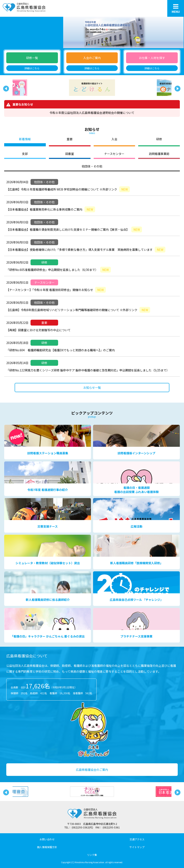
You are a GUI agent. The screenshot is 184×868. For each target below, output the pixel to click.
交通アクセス (137, 839)
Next (177, 88)
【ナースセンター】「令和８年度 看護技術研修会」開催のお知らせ (56, 290)
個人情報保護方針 (47, 847)
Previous (5, 88)
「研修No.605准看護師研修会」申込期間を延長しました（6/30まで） (59, 270)
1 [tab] (89, 44)
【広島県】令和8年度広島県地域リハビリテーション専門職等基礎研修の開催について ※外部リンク (78, 310)
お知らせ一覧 (92, 388)
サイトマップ (137, 847)
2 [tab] (95, 44)
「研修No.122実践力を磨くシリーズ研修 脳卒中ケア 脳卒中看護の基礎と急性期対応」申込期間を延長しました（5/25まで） (88, 370)
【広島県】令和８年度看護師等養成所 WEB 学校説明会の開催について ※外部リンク (68, 189)
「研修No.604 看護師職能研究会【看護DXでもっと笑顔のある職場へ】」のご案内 (61, 350)
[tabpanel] (92, 32)
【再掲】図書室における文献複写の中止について (38, 330)
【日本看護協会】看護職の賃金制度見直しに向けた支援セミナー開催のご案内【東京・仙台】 (74, 229)
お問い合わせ (47, 839)
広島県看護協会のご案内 (92, 770)
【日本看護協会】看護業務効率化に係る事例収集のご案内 (51, 209)
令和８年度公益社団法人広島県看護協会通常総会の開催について (92, 113)
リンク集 (92, 855)
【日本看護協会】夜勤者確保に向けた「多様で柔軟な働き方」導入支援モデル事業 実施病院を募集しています (86, 250)
